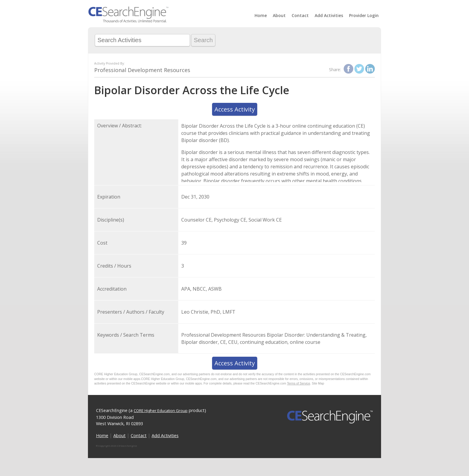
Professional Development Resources (142, 70)
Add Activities (329, 15)
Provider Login (364, 15)
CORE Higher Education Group (161, 411)
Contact (300, 15)
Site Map (318, 383)
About (279, 15)
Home (261, 15)
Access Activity (235, 109)
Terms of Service (298, 383)
